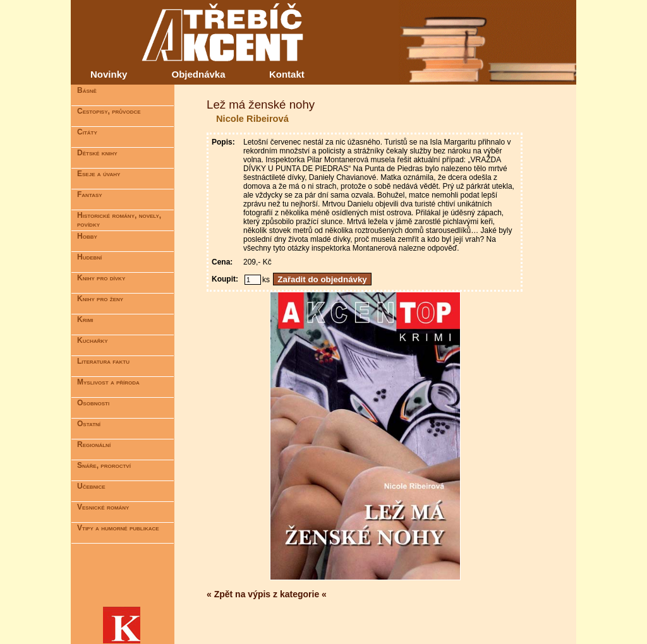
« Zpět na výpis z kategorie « (267, 594)
